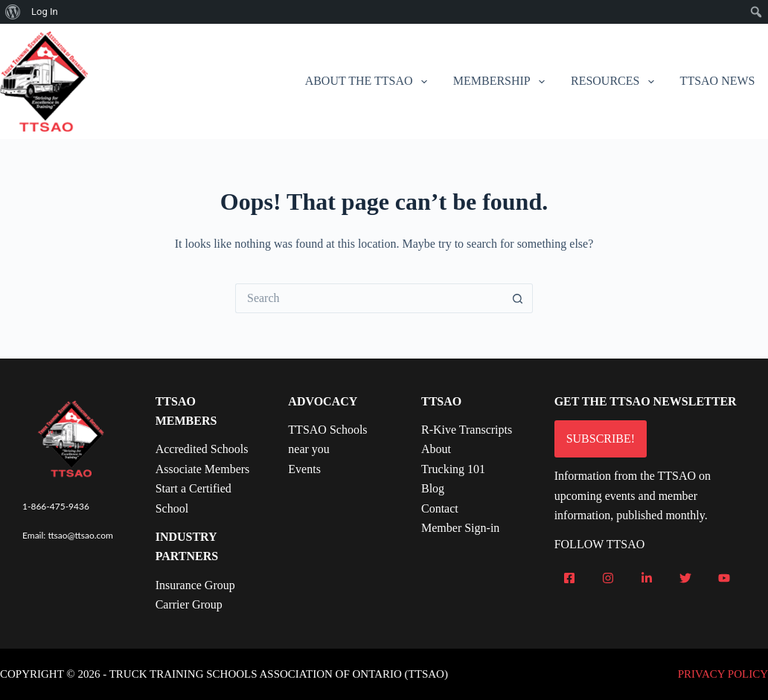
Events (304, 469)
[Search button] (518, 298)
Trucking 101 (453, 469)
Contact (440, 508)
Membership (502, 82)
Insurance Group (195, 585)
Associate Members (203, 469)
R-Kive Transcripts (467, 430)
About (436, 449)
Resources (615, 82)
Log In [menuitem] (45, 12)
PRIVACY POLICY (723, 674)
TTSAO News (718, 81)
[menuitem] (13, 12)
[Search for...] (369, 298)
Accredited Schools (202, 449)
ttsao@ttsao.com (80, 535)
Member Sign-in (460, 528)
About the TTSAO (369, 82)
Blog (433, 488)
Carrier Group (189, 604)
